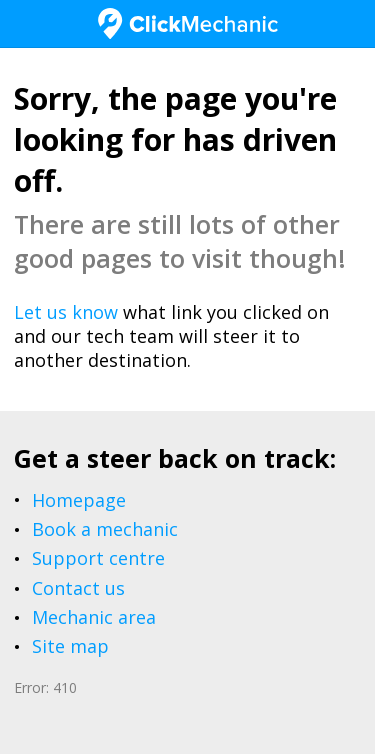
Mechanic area (94, 617)
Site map (70, 646)
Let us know (66, 312)
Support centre (98, 558)
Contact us (78, 588)
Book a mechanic (105, 529)
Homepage (79, 500)
